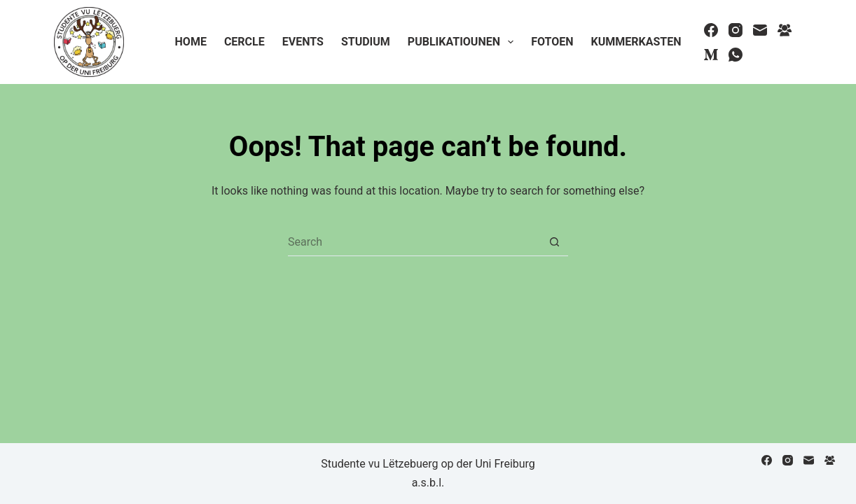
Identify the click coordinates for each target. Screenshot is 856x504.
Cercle (244, 42)
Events (303, 42)
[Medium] (711, 55)
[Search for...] (414, 242)
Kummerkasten (636, 42)
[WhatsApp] (736, 55)
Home (191, 42)
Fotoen (552, 42)
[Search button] (554, 242)
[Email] (760, 30)
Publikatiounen (463, 42)
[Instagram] (736, 30)
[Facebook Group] (785, 30)
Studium (366, 42)
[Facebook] (711, 30)
